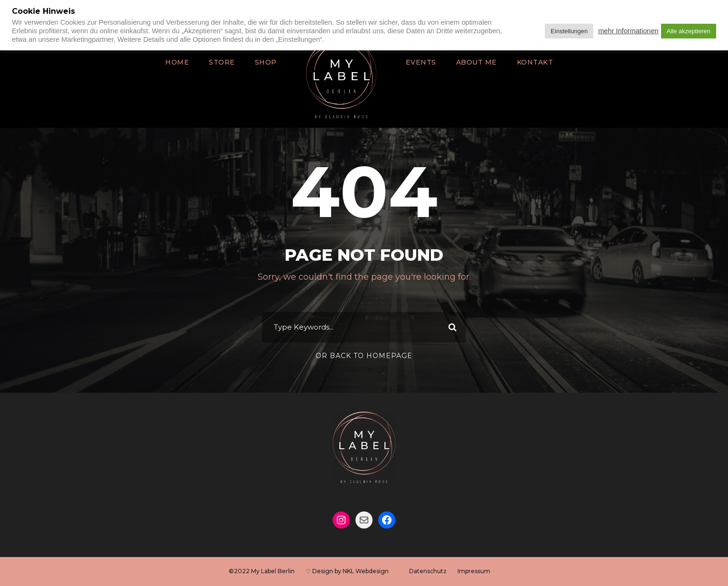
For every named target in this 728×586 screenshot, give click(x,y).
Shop (267, 62)
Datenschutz (427, 571)
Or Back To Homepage (364, 356)
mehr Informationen (628, 31)
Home (181, 62)
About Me (474, 62)
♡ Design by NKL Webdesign (346, 571)
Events (421, 62)
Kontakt (531, 62)
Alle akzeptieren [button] (689, 31)
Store (224, 62)
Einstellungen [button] (569, 31)
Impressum (473, 571)
